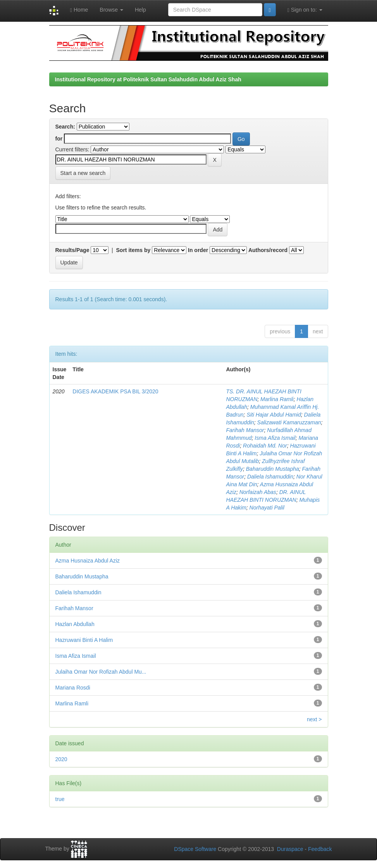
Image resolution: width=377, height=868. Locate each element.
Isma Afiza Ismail (275, 438)
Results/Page (72, 250)
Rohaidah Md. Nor (265, 446)
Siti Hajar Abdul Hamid (274, 415)
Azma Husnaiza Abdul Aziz (88, 561)
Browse (111, 10)
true (60, 799)
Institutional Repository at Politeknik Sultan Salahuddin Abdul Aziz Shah (148, 79)
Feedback (320, 849)
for (59, 139)
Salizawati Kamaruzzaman (289, 422)
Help (140, 10)
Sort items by (133, 250)
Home (79, 10)
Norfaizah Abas (258, 492)
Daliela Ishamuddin (270, 477)
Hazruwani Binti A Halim (84, 640)
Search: (65, 127)
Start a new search (83, 173)
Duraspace (290, 849)
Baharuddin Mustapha (273, 469)
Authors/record (268, 250)
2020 (61, 759)
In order (198, 250)
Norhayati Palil (267, 508)
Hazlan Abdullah (75, 624)
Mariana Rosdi (73, 688)
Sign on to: (305, 10)
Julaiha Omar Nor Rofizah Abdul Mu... (101, 672)
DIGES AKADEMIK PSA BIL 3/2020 (115, 391)
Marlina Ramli (277, 399)
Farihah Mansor (245, 430)
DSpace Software (195, 849)
